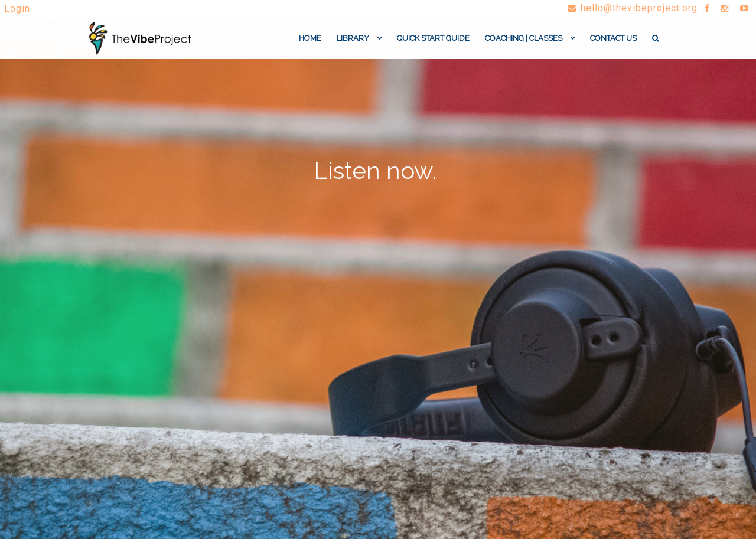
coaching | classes (524, 43)
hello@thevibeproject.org (630, 8)
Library (353, 43)
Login (17, 9)
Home (310, 43)
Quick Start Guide (433, 43)
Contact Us (613, 43)
